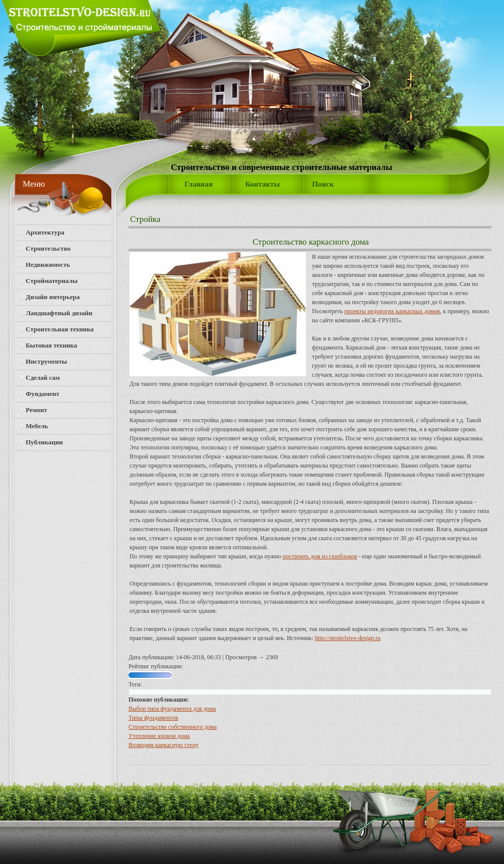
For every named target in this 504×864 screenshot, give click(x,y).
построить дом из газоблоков (320, 556)
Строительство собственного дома (173, 727)
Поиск (323, 184)
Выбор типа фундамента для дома (172, 709)
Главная (199, 184)
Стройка (145, 219)
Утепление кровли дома (159, 736)
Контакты (262, 184)
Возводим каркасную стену (164, 745)
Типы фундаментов (153, 718)
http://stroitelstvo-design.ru (348, 638)
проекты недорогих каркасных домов (392, 311)
